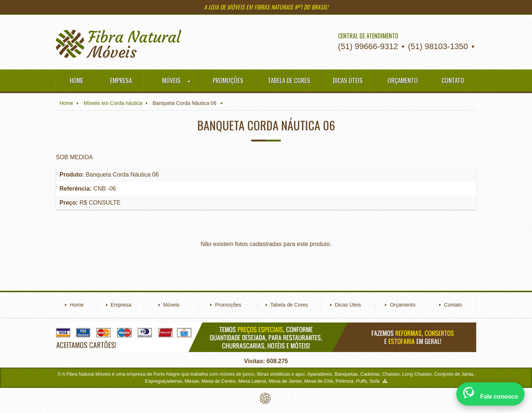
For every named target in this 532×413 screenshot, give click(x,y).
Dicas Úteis (348, 80)
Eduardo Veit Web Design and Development (266, 398)
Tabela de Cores (289, 80)
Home (77, 80)
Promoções (228, 80)
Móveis (176, 81)
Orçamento (403, 80)
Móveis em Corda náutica (113, 103)
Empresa (121, 80)
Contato (453, 80)
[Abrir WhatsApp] (490, 394)
